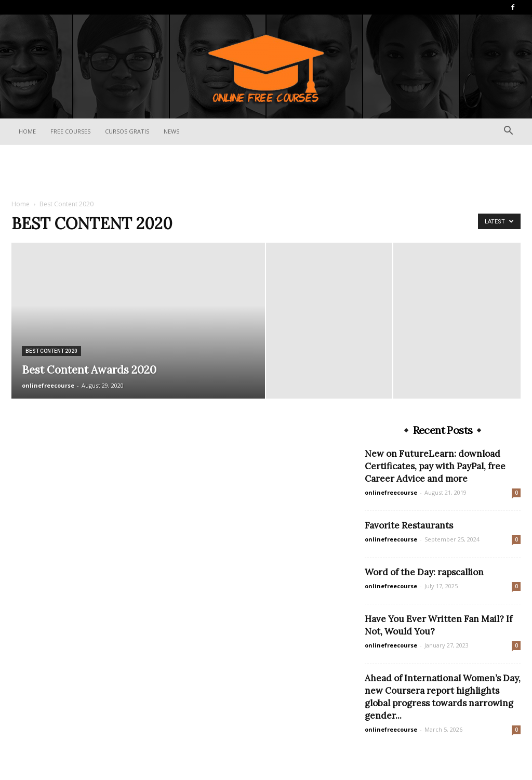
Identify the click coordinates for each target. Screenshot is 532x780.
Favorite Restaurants (409, 525)
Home (27, 131)
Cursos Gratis (127, 131)
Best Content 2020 (51, 351)
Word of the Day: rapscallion (424, 572)
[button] (508, 132)
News (171, 131)
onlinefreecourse (48, 385)
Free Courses (70, 131)
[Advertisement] (266, 173)
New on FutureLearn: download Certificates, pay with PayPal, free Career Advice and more (435, 466)
